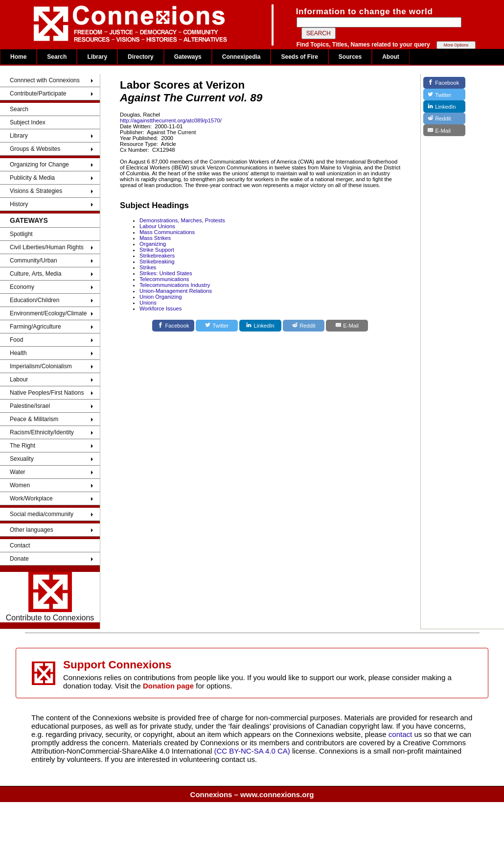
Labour (19, 379)
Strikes (148, 267)
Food (16, 340)
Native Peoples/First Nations (47, 393)
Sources (350, 57)
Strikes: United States (166, 273)
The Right (23, 446)
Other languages (32, 530)
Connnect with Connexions (45, 80)
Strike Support (157, 250)
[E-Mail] (347, 326)
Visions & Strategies (36, 191)
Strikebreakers (157, 256)
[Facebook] (173, 326)
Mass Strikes (155, 238)
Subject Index (28, 122)
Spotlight (21, 234)
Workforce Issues (160, 308)
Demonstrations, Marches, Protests (182, 220)
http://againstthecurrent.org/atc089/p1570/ (171, 120)
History (19, 204)
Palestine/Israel (30, 406)
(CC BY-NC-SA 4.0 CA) (252, 751)
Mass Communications (167, 232)
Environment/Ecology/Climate (48, 313)
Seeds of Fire (299, 57)
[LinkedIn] (260, 326)
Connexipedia (241, 57)
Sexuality (22, 459)
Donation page (168, 686)
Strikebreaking (157, 261)
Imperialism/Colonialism (41, 366)
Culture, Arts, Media (35, 274)
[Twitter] (217, 326)
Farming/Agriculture (35, 327)
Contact (20, 545)
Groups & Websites (35, 149)
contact (401, 734)
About (391, 57)
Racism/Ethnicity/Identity (42, 432)
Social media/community (42, 514)
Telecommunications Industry (175, 285)
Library (97, 57)
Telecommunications (164, 279)
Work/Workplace (31, 498)
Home (18, 57)
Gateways (188, 57)
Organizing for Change (39, 165)
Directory (141, 57)
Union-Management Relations (176, 291)
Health (18, 353)
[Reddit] (304, 326)
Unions (148, 303)
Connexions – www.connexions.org (252, 794)
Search (57, 57)
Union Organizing (160, 297)
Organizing (153, 244)
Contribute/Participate (38, 94)
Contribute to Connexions (50, 597)
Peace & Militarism (34, 419)
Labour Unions (157, 226)
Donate (19, 559)
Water (18, 472)
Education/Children (34, 300)
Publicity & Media (32, 178)
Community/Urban (34, 260)
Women (20, 485)
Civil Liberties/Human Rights (47, 247)
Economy (22, 287)
